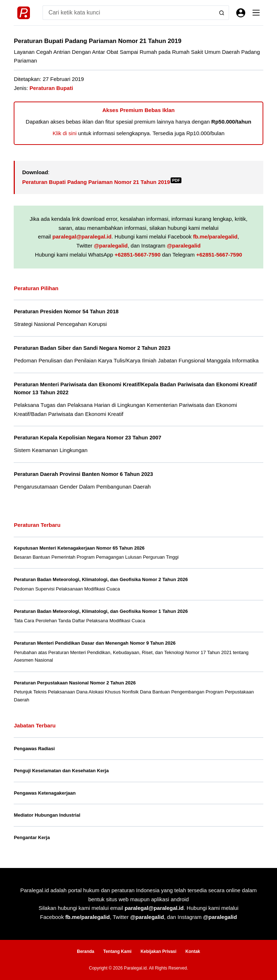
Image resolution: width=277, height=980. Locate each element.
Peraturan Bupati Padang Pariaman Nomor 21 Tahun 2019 (102, 182)
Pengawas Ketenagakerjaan (45, 793)
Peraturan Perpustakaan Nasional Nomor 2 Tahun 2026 (75, 683)
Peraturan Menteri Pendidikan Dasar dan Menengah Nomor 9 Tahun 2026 (94, 643)
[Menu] (256, 13)
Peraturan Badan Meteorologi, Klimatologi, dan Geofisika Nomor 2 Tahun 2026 (101, 579)
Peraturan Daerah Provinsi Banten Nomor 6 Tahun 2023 (83, 474)
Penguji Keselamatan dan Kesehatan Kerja (61, 771)
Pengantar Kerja (32, 837)
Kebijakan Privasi (159, 951)
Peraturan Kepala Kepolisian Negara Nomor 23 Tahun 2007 (87, 438)
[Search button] (222, 13)
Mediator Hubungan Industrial (47, 815)
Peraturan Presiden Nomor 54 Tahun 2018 (66, 311)
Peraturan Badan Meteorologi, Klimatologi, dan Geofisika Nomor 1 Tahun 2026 (101, 611)
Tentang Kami (117, 951)
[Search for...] (128, 13)
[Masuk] (241, 13)
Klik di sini (65, 133)
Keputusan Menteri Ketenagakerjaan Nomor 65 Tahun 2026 (79, 548)
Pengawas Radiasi (34, 749)
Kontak (193, 951)
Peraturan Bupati (51, 88)
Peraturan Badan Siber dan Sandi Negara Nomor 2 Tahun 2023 (92, 348)
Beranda (85, 951)
